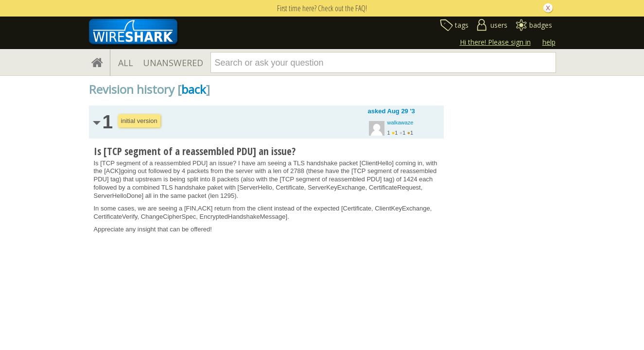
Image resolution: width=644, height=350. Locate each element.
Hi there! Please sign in (495, 42)
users (499, 25)
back (194, 89)
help (549, 42)
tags (462, 25)
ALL (126, 63)
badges (541, 25)
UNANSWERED (173, 63)
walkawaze (400, 122)
